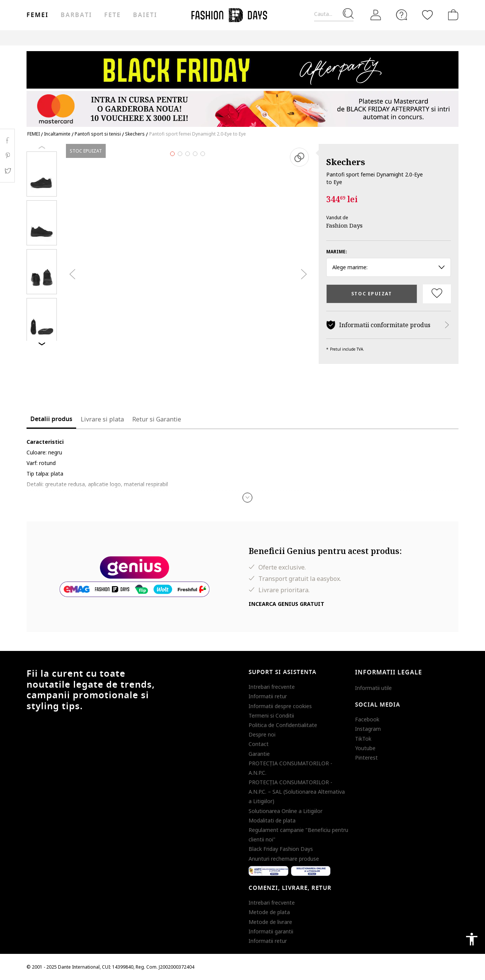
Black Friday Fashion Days (281, 849)
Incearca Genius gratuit (286, 604)
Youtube (365, 748)
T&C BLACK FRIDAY (438, 38)
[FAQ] (402, 15)
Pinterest (366, 758)
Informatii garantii (271, 931)
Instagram (368, 729)
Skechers (346, 162)
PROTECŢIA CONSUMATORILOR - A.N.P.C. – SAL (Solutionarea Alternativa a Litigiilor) (297, 792)
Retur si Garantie (157, 419)
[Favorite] (427, 15)
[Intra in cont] (376, 15)
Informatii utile (373, 688)
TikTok (363, 739)
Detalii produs (51, 419)
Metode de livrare (270, 922)
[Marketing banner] (242, 85)
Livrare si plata (102, 419)
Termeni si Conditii (271, 715)
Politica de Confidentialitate (283, 725)
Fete (113, 15)
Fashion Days (344, 225)
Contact (259, 744)
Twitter (7, 171)
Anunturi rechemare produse (284, 859)
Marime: (337, 252)
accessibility (472, 939)
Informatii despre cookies (280, 706)
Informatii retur (268, 696)
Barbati (76, 15)
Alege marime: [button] (389, 267)
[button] (247, 498)
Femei (38, 15)
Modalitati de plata (272, 820)
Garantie (259, 754)
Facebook (367, 719)
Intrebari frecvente (272, 687)
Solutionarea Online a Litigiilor (286, 811)
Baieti (145, 15)
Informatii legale (389, 673)
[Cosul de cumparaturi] (452, 15)
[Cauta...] (334, 14)
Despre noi (262, 734)
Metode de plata (269, 912)
